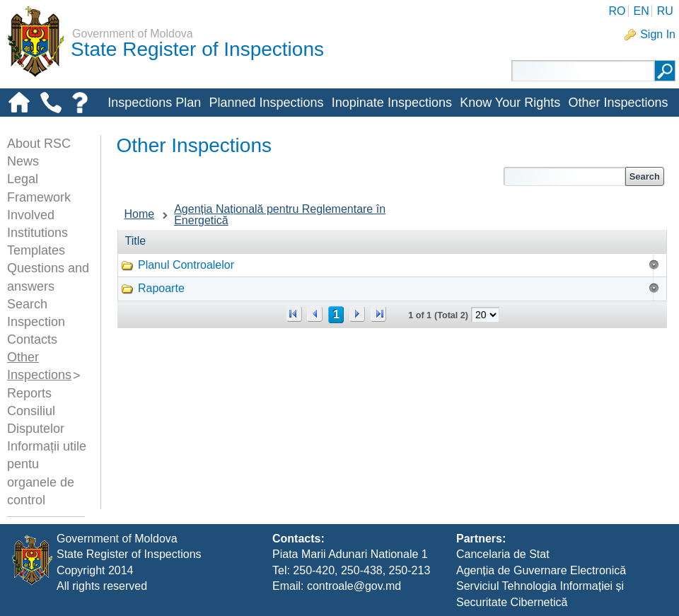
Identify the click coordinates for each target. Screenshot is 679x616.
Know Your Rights (510, 103)
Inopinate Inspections (392, 103)
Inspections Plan (154, 103)
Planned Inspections (266, 103)
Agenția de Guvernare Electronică (541, 570)
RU (665, 11)
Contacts (32, 339)
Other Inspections (618, 103)
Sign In (658, 34)
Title (136, 241)
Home (140, 214)
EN (641, 11)
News (23, 161)
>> (378, 314)
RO (617, 11)
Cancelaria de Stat (503, 554)
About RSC (39, 144)
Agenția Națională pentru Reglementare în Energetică (280, 215)
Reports (29, 393)
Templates (36, 250)
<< (294, 314)
